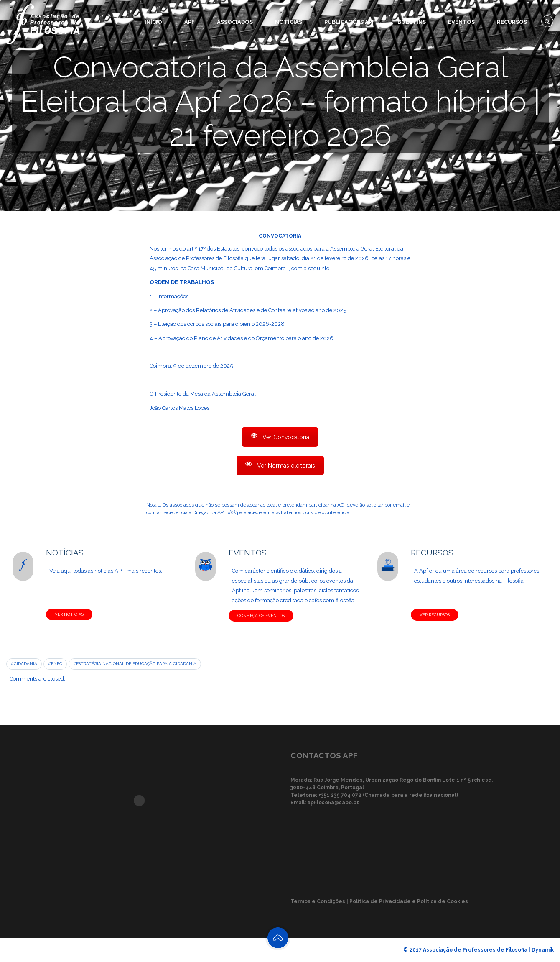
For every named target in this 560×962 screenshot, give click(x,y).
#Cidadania (24, 664)
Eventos (461, 22)
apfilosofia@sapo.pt (333, 803)
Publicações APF (350, 22)
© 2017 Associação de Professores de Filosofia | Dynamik (479, 950)
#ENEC (55, 664)
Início (153, 22)
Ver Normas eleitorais (280, 465)
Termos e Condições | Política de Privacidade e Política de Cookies (379, 901)
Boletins (412, 22)
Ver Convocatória (280, 436)
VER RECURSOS (435, 615)
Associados (235, 22)
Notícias (289, 22)
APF (190, 22)
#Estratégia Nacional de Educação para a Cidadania (135, 664)
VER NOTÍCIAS (69, 614)
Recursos (512, 22)
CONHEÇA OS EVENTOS (261, 615)
